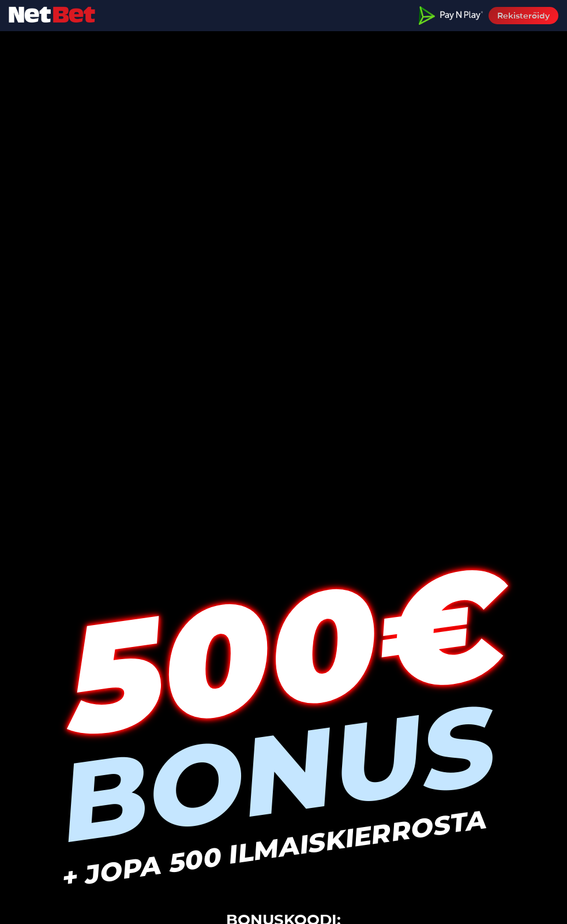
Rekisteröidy (523, 16)
